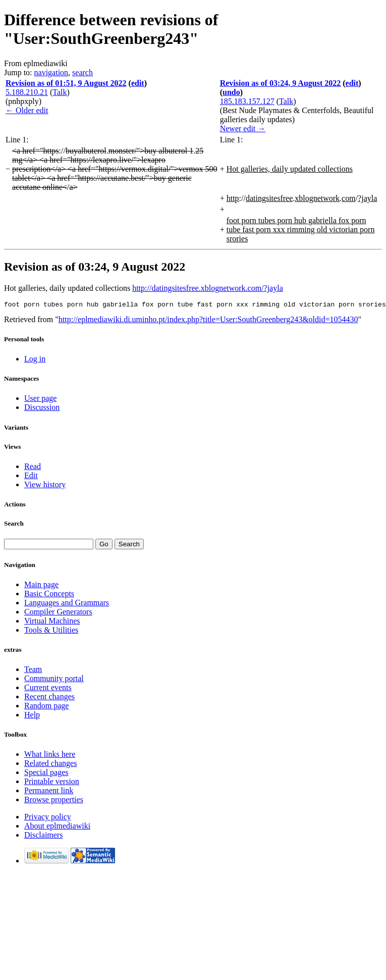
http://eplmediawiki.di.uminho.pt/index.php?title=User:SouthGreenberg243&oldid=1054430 (208, 321)
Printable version (52, 783)
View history (45, 486)
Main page (41, 586)
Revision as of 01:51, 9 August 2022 (66, 83)
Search (14, 525)
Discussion (42, 409)
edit (138, 83)
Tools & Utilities (51, 631)
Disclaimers (43, 836)
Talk (60, 92)
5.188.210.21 (27, 92)
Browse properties (54, 801)
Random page (46, 707)
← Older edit (27, 110)
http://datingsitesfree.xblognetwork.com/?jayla (208, 288)
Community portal (54, 680)
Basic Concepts (49, 595)
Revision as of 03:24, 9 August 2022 (281, 83)
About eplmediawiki (57, 827)
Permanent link (49, 792)
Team (33, 671)
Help (32, 716)
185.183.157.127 (247, 101)
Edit (31, 477)
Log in (35, 360)
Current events (48, 689)
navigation (51, 72)
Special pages (46, 774)
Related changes (50, 765)
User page (40, 400)
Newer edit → (243, 128)
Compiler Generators (58, 613)
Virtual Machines (52, 622)
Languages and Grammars (67, 604)
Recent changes (49, 698)
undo (231, 92)
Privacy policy (48, 818)
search (82, 72)
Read (33, 468)
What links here (50, 756)
